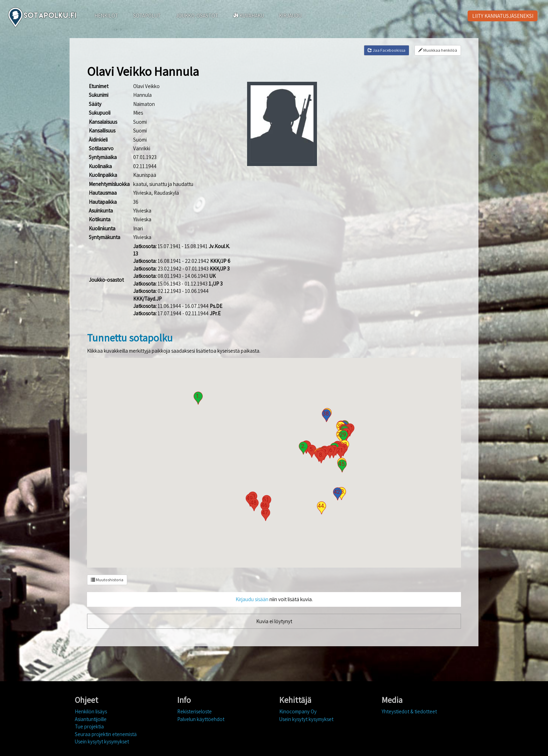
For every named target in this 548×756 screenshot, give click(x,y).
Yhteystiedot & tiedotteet (409, 711)
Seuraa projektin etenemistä (106, 734)
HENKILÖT (106, 16)
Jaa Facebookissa (387, 50)
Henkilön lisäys (91, 711)
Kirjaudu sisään (252, 599)
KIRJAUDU (290, 16)
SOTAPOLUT (147, 16)
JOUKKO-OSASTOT (197, 16)
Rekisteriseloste (194, 711)
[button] (198, 398)
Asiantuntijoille (91, 719)
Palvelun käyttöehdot (201, 719)
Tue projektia (89, 726)
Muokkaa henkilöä (438, 50)
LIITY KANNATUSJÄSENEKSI (503, 16)
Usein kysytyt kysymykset (102, 741)
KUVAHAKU (248, 16)
